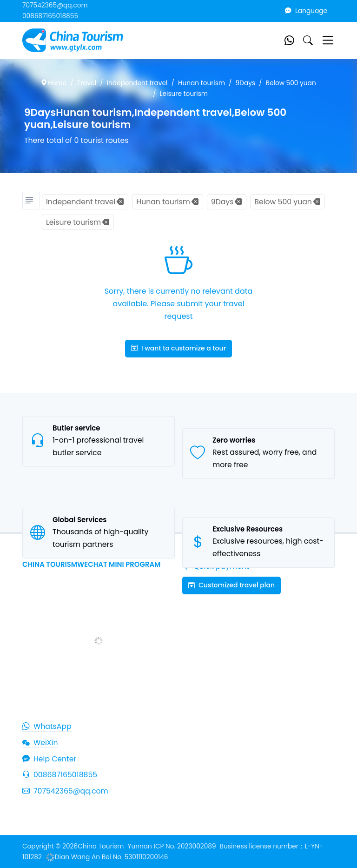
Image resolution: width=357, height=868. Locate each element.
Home (54, 83)
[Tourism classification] (31, 201)
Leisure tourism (184, 94)
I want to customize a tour (178, 348)
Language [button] (306, 11)
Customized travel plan (231, 585)
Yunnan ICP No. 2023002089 (172, 846)
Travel (87, 83)
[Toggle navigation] (328, 40)
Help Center (49, 759)
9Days (246, 83)
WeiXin (40, 743)
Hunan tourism (202, 83)
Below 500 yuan (291, 83)
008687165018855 (50, 16)
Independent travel (137, 83)
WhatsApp (47, 726)
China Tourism (101, 846)
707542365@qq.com (55, 5)
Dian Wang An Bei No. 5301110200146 (107, 857)
